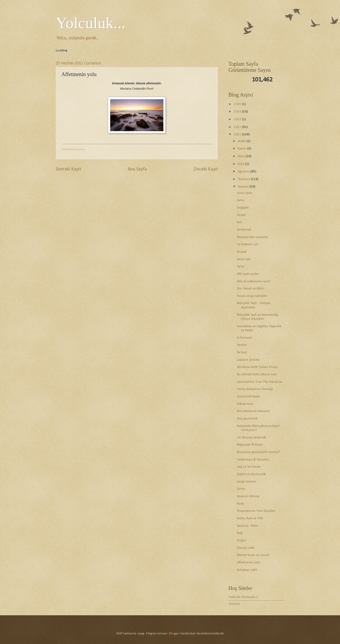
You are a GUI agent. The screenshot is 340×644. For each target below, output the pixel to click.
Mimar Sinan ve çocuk (253, 555)
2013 (238, 119)
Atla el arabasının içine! (254, 281)
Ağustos (244, 171)
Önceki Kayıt (206, 169)
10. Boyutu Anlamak (252, 437)
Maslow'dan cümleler (253, 237)
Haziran (244, 187)
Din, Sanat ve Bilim (250, 288)
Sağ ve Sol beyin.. (249, 467)
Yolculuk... (91, 23)
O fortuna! (245, 338)
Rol (239, 222)
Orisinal (234, 604)
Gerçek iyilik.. (246, 548)
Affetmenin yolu (249, 562)
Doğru (241, 540)
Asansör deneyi (248, 496)
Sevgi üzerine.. (247, 482)
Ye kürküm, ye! (248, 244)
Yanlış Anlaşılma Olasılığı (255, 389)
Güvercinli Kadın (249, 396)
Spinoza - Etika (247, 526)
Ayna (241, 200)
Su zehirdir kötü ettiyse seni (257, 374)
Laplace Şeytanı (248, 360)
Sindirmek (244, 230)
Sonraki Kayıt (68, 169)
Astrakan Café (247, 570)
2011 (238, 134)
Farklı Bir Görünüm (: (243, 597)
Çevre (241, 489)
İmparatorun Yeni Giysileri (256, 511)
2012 (238, 127)
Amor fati (244, 259)
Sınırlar (242, 345)
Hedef (241, 215)
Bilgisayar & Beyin (250, 445)
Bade (241, 504)
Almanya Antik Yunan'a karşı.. (258, 367)
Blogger (174, 633)
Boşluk (242, 252)
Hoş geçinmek (247, 419)
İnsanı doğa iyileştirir (252, 296)
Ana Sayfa (137, 169)
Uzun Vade (245, 193)
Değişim (243, 208)
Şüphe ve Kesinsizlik (251, 474)
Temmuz (244, 179)
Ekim (242, 156)
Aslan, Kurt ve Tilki (250, 518)
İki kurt (242, 352)
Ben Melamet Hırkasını (253, 411)
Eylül (241, 164)
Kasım (243, 149)
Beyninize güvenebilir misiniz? (258, 452)
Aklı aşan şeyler (248, 274)
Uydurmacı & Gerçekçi (253, 460)
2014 (238, 112)
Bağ (240, 533)
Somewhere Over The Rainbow (260, 382)
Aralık (242, 141)
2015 (238, 104)
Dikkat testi (245, 404)
